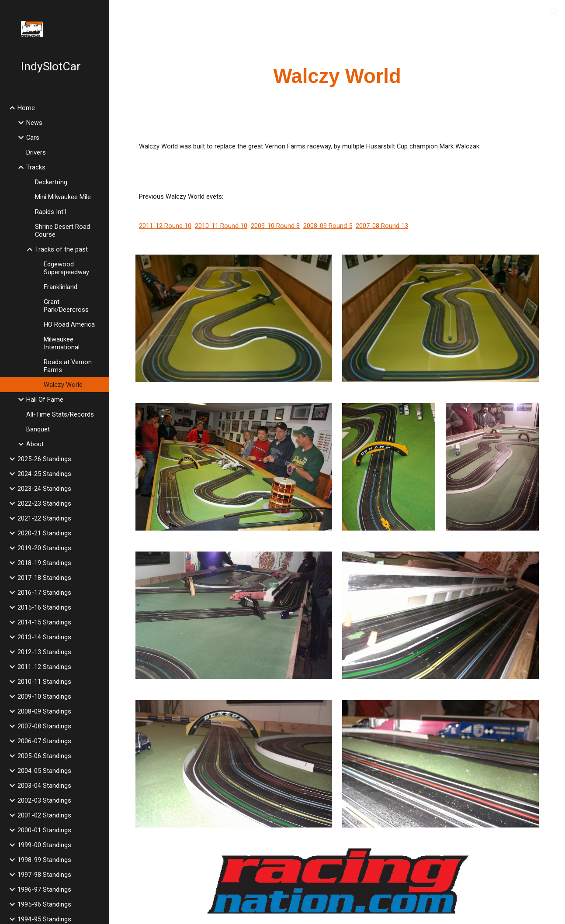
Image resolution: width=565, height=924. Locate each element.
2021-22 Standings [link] (44, 518)
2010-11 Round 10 (221, 226)
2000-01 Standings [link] (44, 830)
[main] (337, 77)
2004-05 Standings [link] (44, 771)
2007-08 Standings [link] (44, 726)
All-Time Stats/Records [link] (60, 414)
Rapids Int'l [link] (50, 212)
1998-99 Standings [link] (44, 860)
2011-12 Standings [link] (44, 667)
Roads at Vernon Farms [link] (68, 366)
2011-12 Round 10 (165, 226)
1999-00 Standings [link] (44, 845)
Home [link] (26, 108)
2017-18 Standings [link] (44, 578)
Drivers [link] (36, 152)
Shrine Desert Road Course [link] (62, 231)
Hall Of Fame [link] (45, 400)
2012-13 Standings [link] (44, 652)
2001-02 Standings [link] (44, 815)
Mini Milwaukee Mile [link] (63, 197)
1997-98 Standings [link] (44, 875)
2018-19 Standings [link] (44, 563)
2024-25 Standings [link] (44, 474)
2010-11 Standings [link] (44, 682)
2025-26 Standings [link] (44, 459)
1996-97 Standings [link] (44, 890)
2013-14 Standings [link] (44, 637)
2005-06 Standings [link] (44, 756)
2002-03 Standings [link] (44, 800)
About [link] (35, 444)
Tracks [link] (36, 167)
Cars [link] (33, 138)
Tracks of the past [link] (61, 249)
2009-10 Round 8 (275, 226)
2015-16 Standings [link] (44, 607)
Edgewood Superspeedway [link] (66, 268)
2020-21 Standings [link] (44, 533)
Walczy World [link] (63, 385)
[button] (555, 12)
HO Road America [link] (69, 324)
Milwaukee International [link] (62, 343)
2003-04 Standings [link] (44, 786)
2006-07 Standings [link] (44, 741)
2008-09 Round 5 (328, 226)
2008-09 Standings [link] (44, 711)
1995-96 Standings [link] (44, 904)
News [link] (34, 123)
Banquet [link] (38, 429)
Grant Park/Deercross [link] (66, 306)
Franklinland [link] (61, 287)
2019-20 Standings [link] (44, 548)
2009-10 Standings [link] (44, 696)
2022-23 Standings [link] (44, 503)
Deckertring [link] (51, 182)
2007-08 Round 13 (382, 226)
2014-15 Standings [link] (44, 622)
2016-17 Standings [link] (44, 593)
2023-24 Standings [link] (44, 489)
